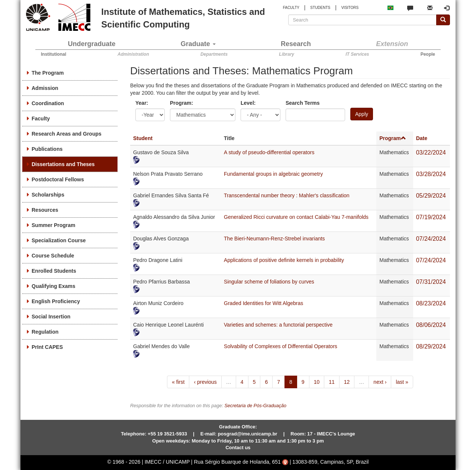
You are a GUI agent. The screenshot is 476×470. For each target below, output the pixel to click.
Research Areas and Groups (67, 134)
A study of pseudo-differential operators (269, 152)
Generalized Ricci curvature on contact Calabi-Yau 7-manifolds (296, 217)
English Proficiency (56, 301)
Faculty (41, 119)
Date (422, 138)
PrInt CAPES (47, 347)
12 (347, 382)
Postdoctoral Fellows (58, 179)
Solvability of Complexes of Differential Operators (281, 346)
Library (287, 54)
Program (393, 138)
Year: (142, 103)
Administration (133, 54)
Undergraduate (92, 44)
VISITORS (350, 8)
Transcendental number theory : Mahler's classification (287, 195)
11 (332, 382)
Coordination (48, 103)
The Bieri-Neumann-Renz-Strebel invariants (274, 239)
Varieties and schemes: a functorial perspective (278, 325)
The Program (48, 73)
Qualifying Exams (53, 286)
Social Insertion (51, 317)
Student (143, 138)
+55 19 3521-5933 (167, 434)
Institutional (54, 54)
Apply (362, 114)
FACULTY (291, 8)
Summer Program (53, 225)
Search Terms (303, 103)
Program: (181, 103)
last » (402, 382)
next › (380, 382)
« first (178, 382)
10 (317, 382)
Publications (47, 149)
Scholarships (48, 195)
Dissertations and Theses (63, 164)
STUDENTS (320, 8)
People (428, 54)
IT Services (357, 54)
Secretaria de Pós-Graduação (255, 406)
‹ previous (205, 382)
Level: (248, 103)
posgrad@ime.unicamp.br (248, 434)
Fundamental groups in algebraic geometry (273, 174)
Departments (214, 54)
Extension (392, 44)
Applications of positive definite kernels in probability (284, 260)
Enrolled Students (54, 271)
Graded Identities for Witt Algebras (263, 303)
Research (296, 44)
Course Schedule (53, 256)
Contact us (238, 448)
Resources (45, 210)
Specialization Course (59, 240)
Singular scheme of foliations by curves (269, 282)
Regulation (45, 332)
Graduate (198, 44)
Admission (45, 88)
